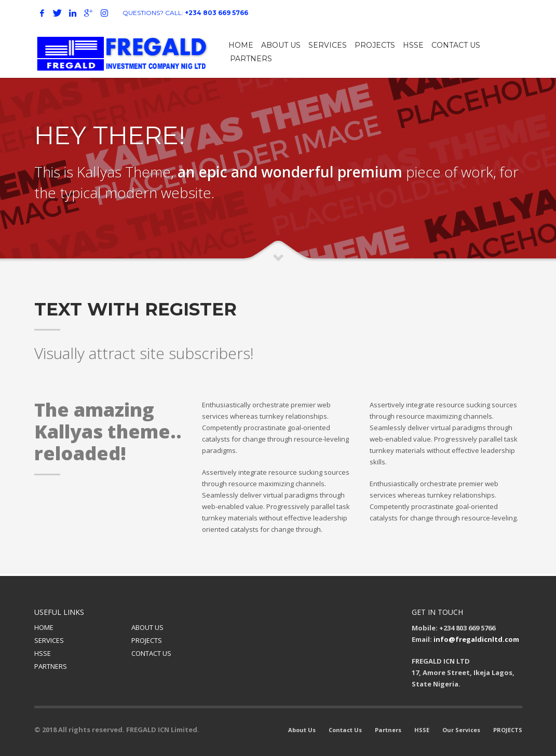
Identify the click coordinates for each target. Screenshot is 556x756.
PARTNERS (51, 666)
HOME (44, 627)
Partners (388, 730)
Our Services (461, 730)
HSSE (43, 653)
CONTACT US (151, 653)
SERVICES (49, 640)
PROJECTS (147, 640)
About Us (302, 730)
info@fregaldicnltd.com (476, 639)
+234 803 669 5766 (216, 13)
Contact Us (345, 730)
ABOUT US (147, 627)
